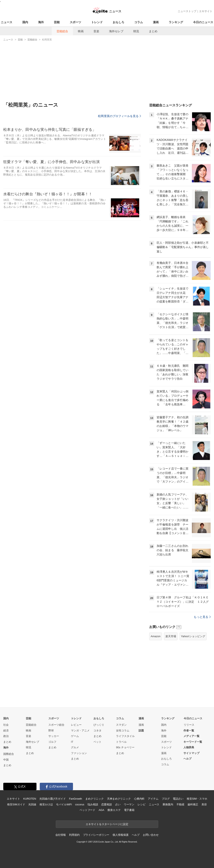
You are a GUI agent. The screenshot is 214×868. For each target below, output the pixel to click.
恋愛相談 (106, 804)
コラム (139, 22)
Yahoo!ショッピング (193, 636)
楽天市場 (171, 636)
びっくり (99, 725)
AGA (101, 810)
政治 (6, 736)
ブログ (166, 799)
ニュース (7, 22)
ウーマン (129, 804)
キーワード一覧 (193, 742)
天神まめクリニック (119, 799)
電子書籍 (129, 810)
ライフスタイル (125, 736)
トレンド (97, 22)
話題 (141, 731)
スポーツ (75, 22)
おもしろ (118, 22)
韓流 (136, 31)
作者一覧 (189, 731)
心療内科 (139, 799)
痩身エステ (114, 810)
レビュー (76, 725)
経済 (6, 731)
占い (118, 804)
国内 (25, 22)
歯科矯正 (193, 804)
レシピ (142, 804)
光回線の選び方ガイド (53, 799)
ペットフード (87, 810)
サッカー (54, 736)
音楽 (96, 31)
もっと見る (202, 617)
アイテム (153, 799)
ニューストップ (187, 11)
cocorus (80, 804)
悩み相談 (93, 804)
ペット (97, 742)
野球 (51, 731)
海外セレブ (116, 31)
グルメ (75, 747)
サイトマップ (191, 753)
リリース (189, 725)
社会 (6, 725)
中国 (6, 760)
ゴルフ (52, 742)
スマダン (121, 725)
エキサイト (206, 11)
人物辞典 (189, 747)
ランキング (176, 22)
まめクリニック (94, 799)
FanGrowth (76, 799)
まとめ (153, 31)
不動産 (180, 804)
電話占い (178, 799)
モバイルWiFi (64, 804)
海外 (41, 22)
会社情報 (61, 835)
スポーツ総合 (56, 725)
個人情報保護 (120, 835)
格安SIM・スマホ (197, 799)
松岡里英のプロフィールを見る (120, 116)
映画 (81, 31)
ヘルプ (187, 759)
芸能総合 (62, 31)
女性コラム (123, 731)
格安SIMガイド (16, 804)
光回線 (32, 804)
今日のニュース (203, 22)
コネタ (97, 731)
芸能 (57, 22)
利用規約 (74, 835)
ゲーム (75, 736)
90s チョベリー (125, 747)
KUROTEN (30, 799)
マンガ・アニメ (80, 731)
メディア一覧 (191, 736)
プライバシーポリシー (96, 835)
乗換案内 (168, 804)
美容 (204, 804)
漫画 (156, 22)
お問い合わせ (151, 835)
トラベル (121, 742)
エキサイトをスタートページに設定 (107, 824)
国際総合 (9, 754)
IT (72, 742)
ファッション (79, 753)
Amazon (156, 636)
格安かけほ (46, 804)
